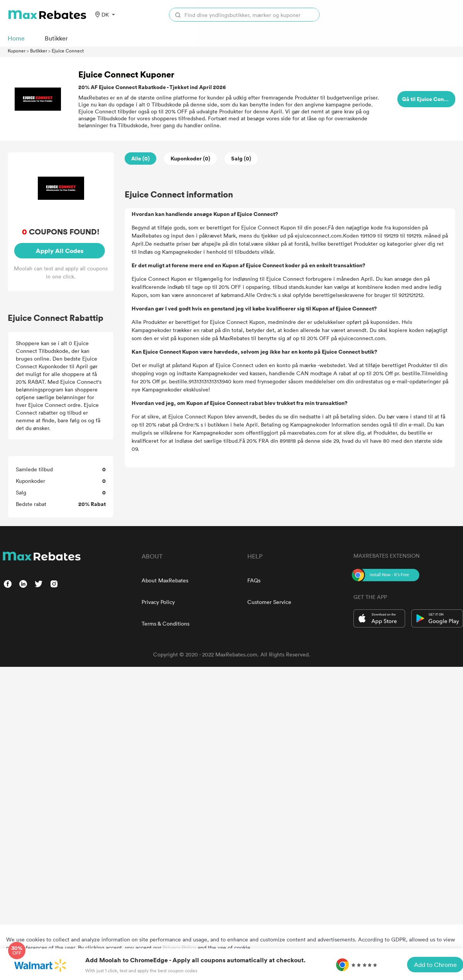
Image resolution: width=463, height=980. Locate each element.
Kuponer (17, 51)
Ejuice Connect (68, 51)
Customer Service (269, 602)
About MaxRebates (165, 580)
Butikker (39, 51)
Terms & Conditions (166, 623)
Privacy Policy (158, 602)
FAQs (254, 580)
